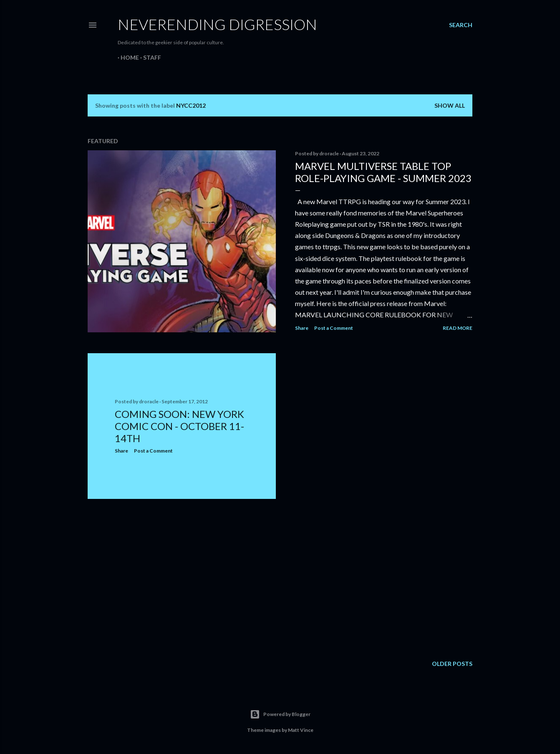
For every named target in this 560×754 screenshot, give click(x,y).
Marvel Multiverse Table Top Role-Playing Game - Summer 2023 (383, 172)
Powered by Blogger (280, 714)
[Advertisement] (182, 578)
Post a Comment (334, 328)
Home (127, 57)
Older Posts (452, 664)
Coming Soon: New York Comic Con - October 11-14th (179, 426)
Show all (450, 105)
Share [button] (302, 328)
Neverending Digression (217, 24)
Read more (458, 328)
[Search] (461, 25)
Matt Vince (301, 730)
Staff (149, 57)
